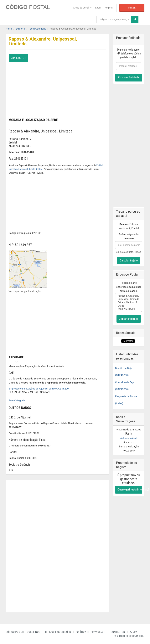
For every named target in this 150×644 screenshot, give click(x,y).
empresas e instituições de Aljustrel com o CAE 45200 (39, 389)
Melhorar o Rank (129, 438)
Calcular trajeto (129, 260)
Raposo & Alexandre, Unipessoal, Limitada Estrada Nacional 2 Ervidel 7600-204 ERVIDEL (129, 303)
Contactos (118, 632)
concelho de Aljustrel (18, 169)
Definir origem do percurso (129, 236)
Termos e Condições (58, 632)
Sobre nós (34, 632)
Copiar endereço (129, 319)
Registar (109, 8)
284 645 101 (18, 58)
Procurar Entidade (129, 77)
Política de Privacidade (91, 632)
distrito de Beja (36, 169)
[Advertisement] (58, 89)
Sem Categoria (17, 400)
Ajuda (133, 632)
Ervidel (100, 165)
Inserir (132, 8)
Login (98, 8)
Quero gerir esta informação (130, 490)
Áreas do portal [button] (82, 8)
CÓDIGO (28, 7)
